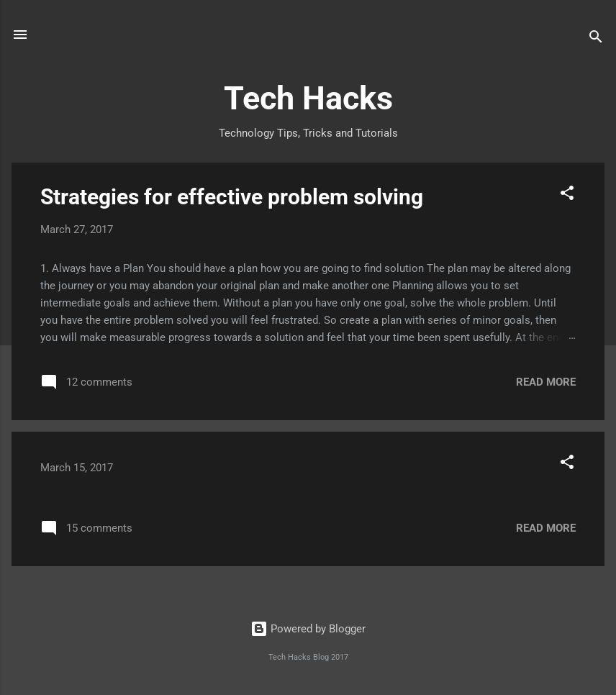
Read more (546, 382)
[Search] (596, 39)
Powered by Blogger (308, 629)
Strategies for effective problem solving (232, 197)
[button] (567, 195)
